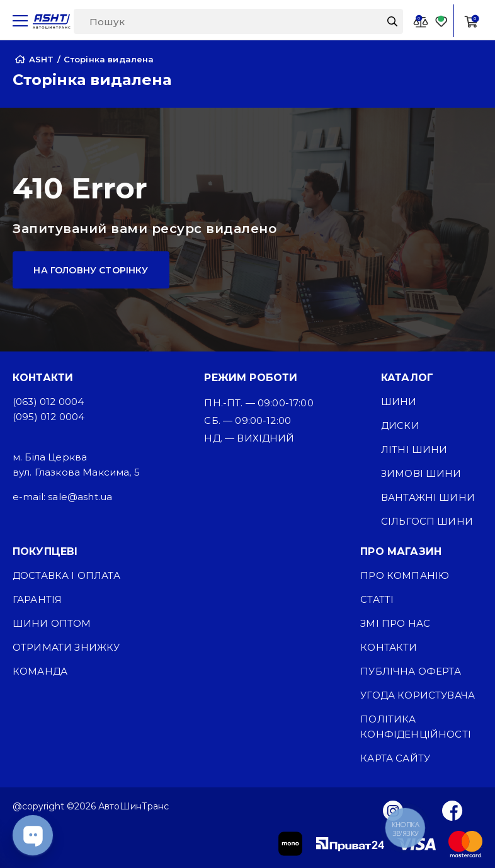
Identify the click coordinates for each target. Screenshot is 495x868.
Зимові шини (421, 473)
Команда (40, 671)
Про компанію (405, 575)
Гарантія (37, 599)
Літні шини (414, 449)
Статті (377, 599)
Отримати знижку (66, 647)
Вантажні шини (428, 497)
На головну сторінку (91, 270)
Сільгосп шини (427, 521)
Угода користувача (418, 695)
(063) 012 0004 (48, 402)
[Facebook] (452, 810)
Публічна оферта (410, 671)
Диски (400, 425)
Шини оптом (52, 623)
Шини (399, 402)
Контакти (389, 647)
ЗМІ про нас (395, 623)
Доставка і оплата (66, 575)
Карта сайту (395, 758)
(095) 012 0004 (48, 417)
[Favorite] (441, 21)
